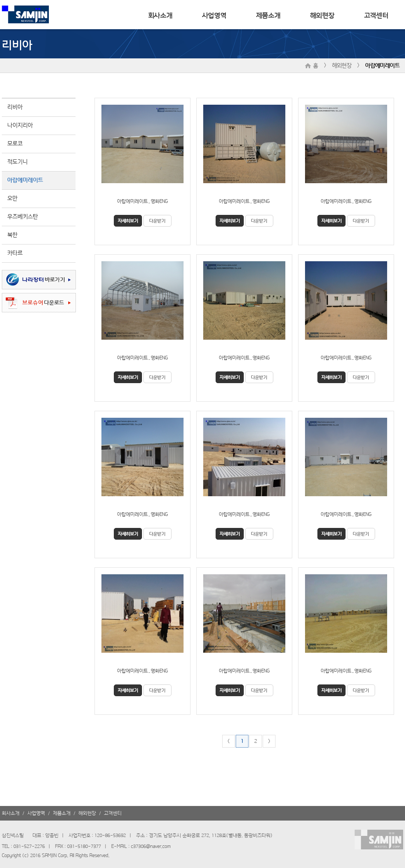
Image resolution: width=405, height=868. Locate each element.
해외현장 (322, 15)
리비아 (15, 107)
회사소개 (160, 15)
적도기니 (18, 161)
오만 (12, 198)
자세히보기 (128, 220)
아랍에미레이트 (382, 65)
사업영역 (214, 15)
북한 (12, 234)
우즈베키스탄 (23, 216)
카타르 (15, 252)
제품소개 (268, 15)
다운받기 (157, 220)
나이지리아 (20, 125)
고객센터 (376, 15)
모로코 (15, 143)
